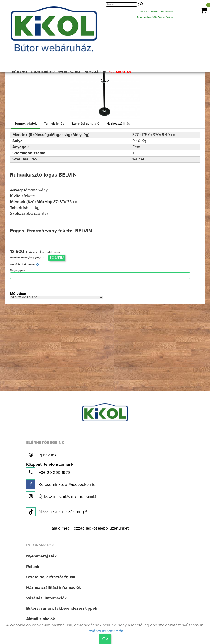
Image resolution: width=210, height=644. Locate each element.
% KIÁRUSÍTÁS (120, 72)
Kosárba (57, 258)
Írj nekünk (41, 455)
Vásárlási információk (46, 598)
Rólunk (33, 567)
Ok (105, 639)
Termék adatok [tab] (26, 124)
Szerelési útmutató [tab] (85, 124)
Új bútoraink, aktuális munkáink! (61, 496)
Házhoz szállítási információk (54, 588)
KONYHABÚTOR (43, 72)
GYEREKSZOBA (69, 72)
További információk (105, 631)
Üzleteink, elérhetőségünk (51, 577)
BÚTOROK (20, 72)
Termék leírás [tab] (54, 124)
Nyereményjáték (41, 556)
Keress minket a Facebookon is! (61, 484)
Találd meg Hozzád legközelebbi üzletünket (89, 528)
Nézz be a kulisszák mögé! (57, 512)
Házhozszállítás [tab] (118, 124)
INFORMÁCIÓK (95, 72)
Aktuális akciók (41, 619)
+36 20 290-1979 (50, 470)
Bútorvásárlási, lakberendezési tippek (62, 609)
